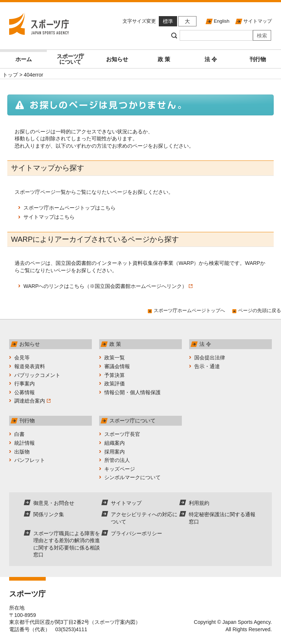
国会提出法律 (210, 358)
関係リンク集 (49, 514)
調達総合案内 (32, 401)
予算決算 (115, 375)
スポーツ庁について (70, 59)
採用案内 (115, 452)
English (222, 21)
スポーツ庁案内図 (115, 622)
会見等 (22, 358)
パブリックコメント (37, 375)
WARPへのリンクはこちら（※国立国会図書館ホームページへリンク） (108, 286)
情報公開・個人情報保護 (132, 392)
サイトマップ (258, 21)
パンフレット (30, 460)
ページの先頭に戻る (260, 310)
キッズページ (120, 469)
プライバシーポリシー (136, 533)
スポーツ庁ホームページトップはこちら (70, 208)
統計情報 (25, 443)
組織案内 (115, 443)
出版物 (22, 452)
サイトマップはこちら (49, 217)
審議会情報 (117, 366)
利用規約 (199, 503)
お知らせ (117, 59)
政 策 (164, 59)
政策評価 (115, 384)
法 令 (211, 59)
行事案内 (25, 384)
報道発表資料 (30, 366)
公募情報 (25, 392)
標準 (168, 21)
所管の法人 (117, 460)
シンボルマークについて (132, 477)
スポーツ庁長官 (122, 434)
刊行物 (258, 59)
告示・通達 (207, 366)
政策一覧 (115, 358)
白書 (19, 434)
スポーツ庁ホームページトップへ (189, 310)
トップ (10, 75)
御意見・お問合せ (54, 503)
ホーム (24, 59)
